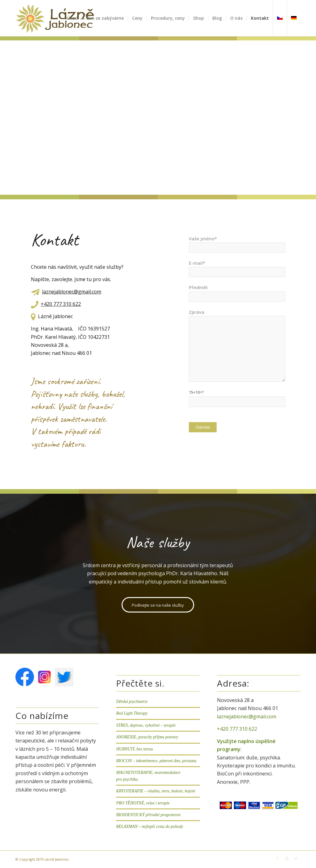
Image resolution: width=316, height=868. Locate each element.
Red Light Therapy (132, 713)
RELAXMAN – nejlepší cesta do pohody (150, 826)
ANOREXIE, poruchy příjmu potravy (147, 737)
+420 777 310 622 (61, 304)
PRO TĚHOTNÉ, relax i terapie (143, 803)
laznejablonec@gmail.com (72, 292)
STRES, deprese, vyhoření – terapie (146, 725)
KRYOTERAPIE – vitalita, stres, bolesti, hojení (156, 791)
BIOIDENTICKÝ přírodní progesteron (148, 815)
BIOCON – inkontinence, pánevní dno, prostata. (156, 761)
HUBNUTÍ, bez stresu (134, 749)
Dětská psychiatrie (132, 702)
